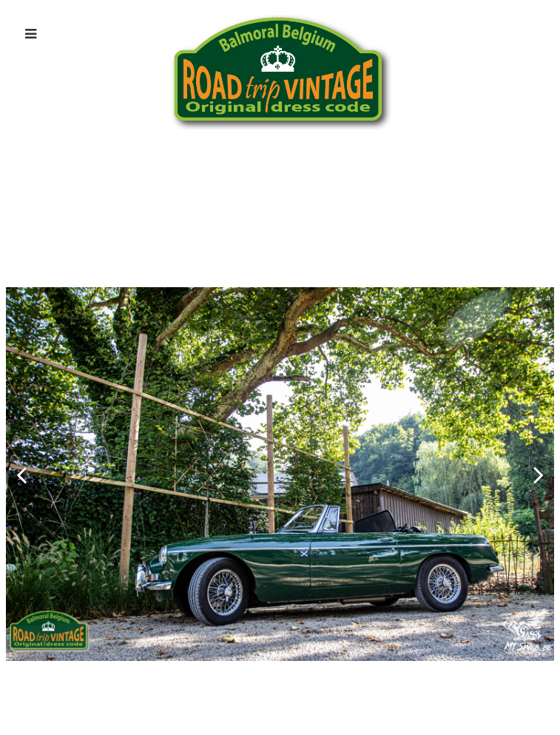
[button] (21, 474)
